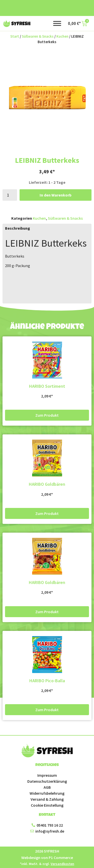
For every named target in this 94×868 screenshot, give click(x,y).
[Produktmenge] (10, 195)
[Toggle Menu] (57, 23)
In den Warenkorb (56, 195)
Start (15, 36)
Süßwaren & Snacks (38, 36)
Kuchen (62, 36)
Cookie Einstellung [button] (47, 805)
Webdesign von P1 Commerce (47, 858)
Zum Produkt (47, 415)
